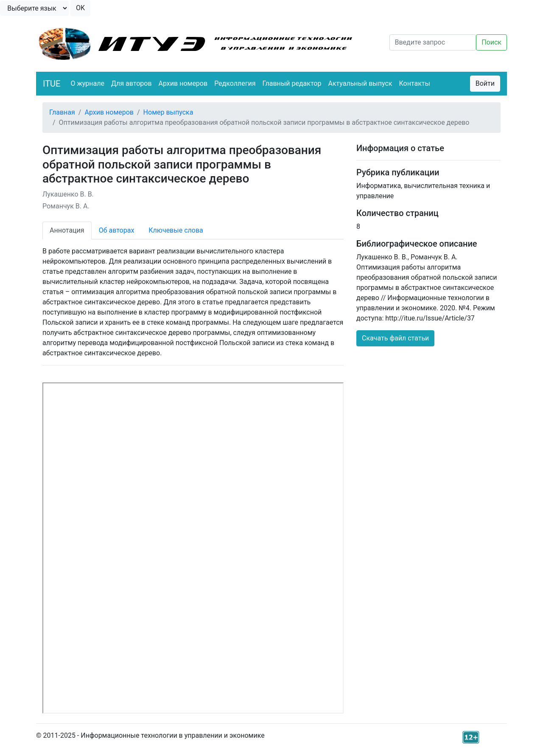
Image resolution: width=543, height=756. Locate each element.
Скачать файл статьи (395, 338)
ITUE (52, 84)
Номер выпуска (168, 112)
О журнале (87, 83)
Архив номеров (183, 83)
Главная (62, 112)
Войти (485, 83)
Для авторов (132, 83)
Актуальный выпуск (360, 83)
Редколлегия (235, 83)
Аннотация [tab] (67, 230)
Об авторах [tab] (117, 230)
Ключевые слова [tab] (176, 230)
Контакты (415, 83)
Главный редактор (292, 83)
